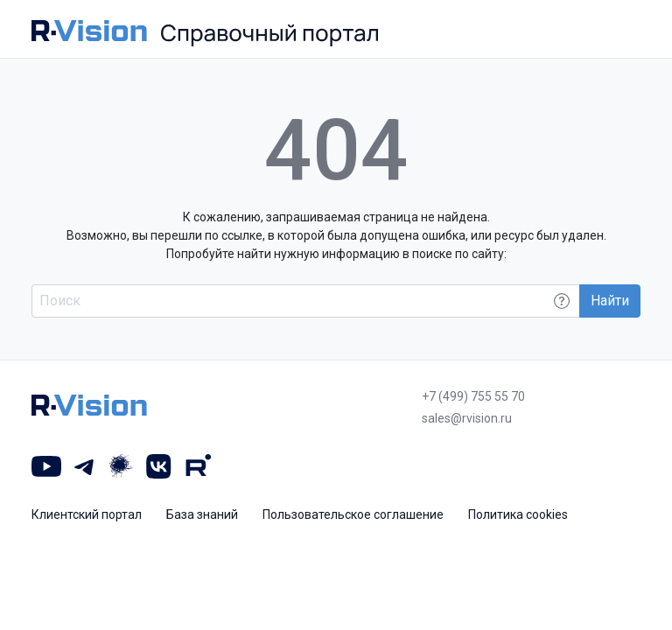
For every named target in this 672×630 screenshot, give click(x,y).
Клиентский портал (87, 514)
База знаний (202, 514)
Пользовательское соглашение (353, 514)
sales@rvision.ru (467, 418)
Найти (610, 301)
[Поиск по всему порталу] (306, 301)
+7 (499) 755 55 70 (473, 396)
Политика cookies (518, 514)
